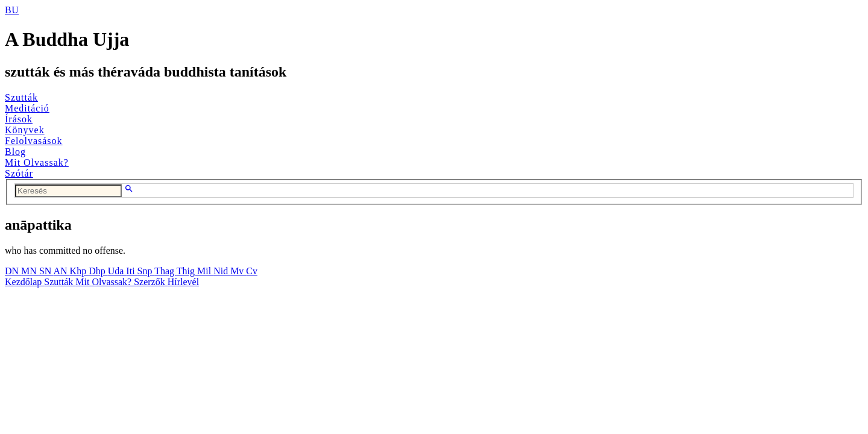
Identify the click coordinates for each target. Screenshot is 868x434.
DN (13, 271)
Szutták (21, 97)
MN (30, 271)
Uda (117, 271)
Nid (222, 271)
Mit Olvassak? (37, 162)
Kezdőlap (24, 282)
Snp (146, 271)
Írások (19, 119)
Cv (252, 271)
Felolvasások (34, 141)
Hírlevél (183, 282)
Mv (238, 271)
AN (61, 271)
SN (46, 271)
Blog (15, 152)
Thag (165, 271)
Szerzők (151, 282)
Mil (205, 271)
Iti (131, 271)
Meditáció (27, 108)
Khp (80, 271)
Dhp (98, 271)
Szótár (19, 173)
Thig (187, 271)
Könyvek (25, 130)
